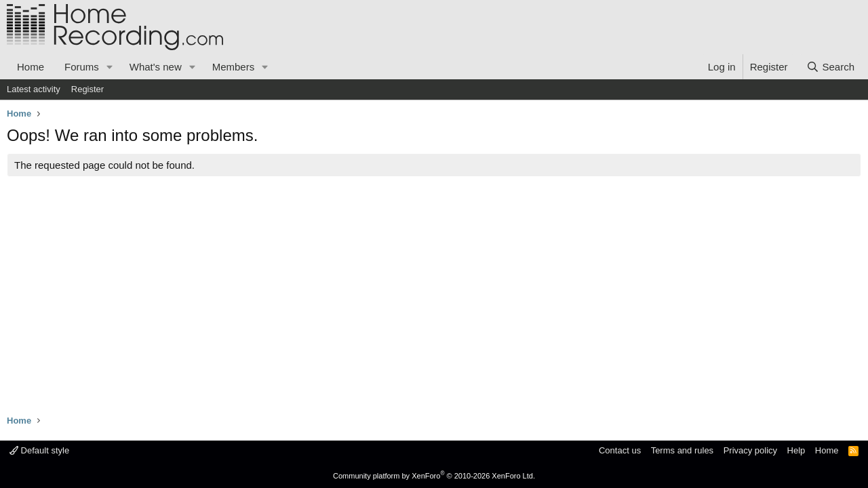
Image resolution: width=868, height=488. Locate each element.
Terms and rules (682, 450)
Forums (82, 67)
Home (31, 67)
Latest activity (34, 89)
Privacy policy (750, 450)
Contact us (620, 450)
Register (87, 89)
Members (234, 67)
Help (796, 450)
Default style (39, 450)
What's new (156, 67)
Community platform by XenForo (434, 476)
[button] (110, 67)
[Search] (830, 67)
